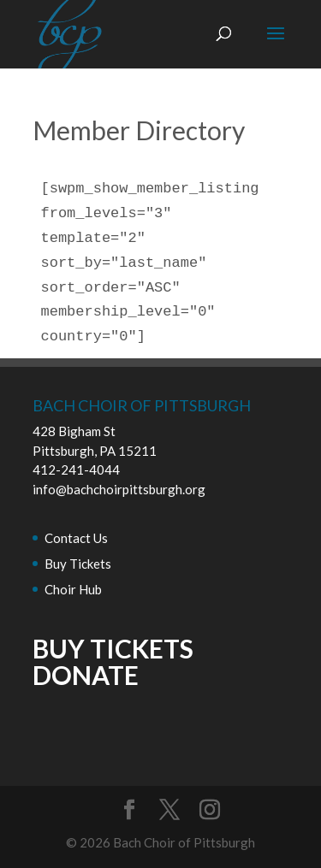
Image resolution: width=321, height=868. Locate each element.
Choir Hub (73, 589)
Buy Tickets (78, 564)
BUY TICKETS (113, 648)
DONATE (86, 675)
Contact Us (76, 538)
